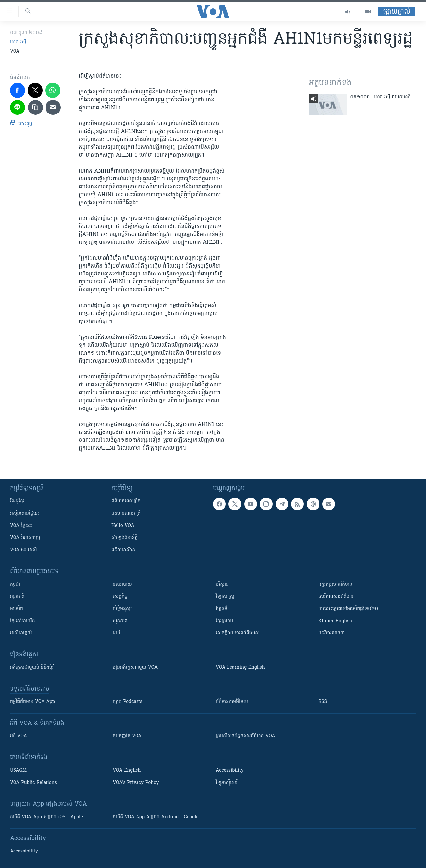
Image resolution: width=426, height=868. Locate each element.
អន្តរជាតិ (17, 597)
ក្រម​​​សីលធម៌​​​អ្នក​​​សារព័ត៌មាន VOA (245, 736)
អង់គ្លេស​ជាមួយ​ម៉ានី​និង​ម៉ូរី (32, 668)
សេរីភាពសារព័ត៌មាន (336, 597)
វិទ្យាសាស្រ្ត (225, 597)
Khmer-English (335, 621)
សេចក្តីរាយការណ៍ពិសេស (238, 633)
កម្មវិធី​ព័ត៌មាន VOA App (32, 702)
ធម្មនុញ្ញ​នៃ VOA (127, 736)
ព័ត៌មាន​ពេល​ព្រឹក (126, 501)
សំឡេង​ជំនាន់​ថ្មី (124, 538)
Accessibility (230, 771)
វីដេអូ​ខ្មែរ (17, 501)
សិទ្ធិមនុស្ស (122, 609)
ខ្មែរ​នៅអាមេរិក (22, 621)
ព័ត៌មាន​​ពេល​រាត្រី (126, 514)
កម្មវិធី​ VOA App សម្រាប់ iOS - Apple (46, 817)
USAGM (18, 771)
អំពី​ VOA (18, 736)
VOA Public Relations (33, 783)
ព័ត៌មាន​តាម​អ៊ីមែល (232, 702)
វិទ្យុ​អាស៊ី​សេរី (227, 783)
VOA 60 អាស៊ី (23, 550)
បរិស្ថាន (222, 584)
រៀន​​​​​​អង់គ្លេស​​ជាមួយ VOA (135, 668)
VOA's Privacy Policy (136, 783)
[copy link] (36, 108)
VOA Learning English (240, 668)
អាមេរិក (16, 609)
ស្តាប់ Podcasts (128, 702)
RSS (323, 702)
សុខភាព (120, 621)
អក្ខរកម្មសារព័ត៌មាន (335, 584)
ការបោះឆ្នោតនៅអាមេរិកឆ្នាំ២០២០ (348, 609)
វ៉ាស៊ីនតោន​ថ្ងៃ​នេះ (25, 514)
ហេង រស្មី (18, 42)
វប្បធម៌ (221, 609)
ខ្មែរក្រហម (224, 621)
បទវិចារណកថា (332, 633)
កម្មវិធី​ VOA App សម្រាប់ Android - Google (156, 817)
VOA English (127, 771)
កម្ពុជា (15, 584)
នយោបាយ (122, 584)
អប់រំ (116, 633)
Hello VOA (123, 526)
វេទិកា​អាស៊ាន (123, 550)
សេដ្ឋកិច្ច (120, 597)
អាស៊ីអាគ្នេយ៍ (21, 633)
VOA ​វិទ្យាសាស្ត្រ (25, 538)
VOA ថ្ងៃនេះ (21, 526)
